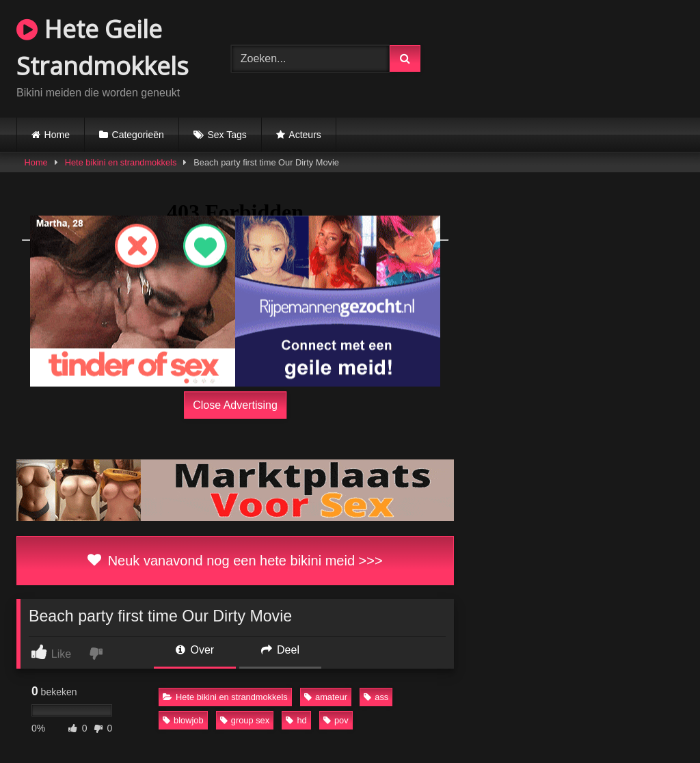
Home (57, 135)
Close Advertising (235, 405)
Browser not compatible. (570, 57)
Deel (280, 650)
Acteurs (305, 135)
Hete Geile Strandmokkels (103, 48)
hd (296, 720)
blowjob (183, 720)
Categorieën (138, 135)
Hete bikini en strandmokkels (121, 162)
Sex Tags (227, 135)
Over (195, 650)
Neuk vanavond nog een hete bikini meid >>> (235, 561)
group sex (245, 720)
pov (336, 720)
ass (376, 697)
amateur (326, 697)
